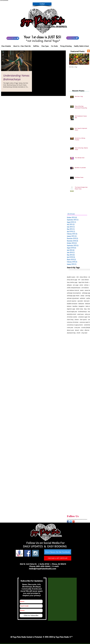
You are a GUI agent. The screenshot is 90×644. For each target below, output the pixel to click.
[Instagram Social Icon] (35, 553)
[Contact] (42, 4)
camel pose (80, 314)
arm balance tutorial (73, 290)
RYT (79, 280)
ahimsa (86, 285)
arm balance (85, 288)
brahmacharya (82, 312)
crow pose (77, 327)
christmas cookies (72, 317)
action (81, 285)
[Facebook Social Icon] (28, 553)
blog (85, 309)
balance (69, 306)
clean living (70, 320)
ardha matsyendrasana (74, 288)
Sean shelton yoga (72, 282)
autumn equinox (72, 301)
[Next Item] (86, 59)
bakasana (81, 304)
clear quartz (83, 320)
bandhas (75, 306)
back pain (87, 301)
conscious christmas (73, 322)
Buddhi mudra (71, 277)
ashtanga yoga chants (73, 296)
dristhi (78, 333)
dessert (77, 330)
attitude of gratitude (73, 298)
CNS (77, 277)
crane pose (70, 327)
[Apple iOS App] (13, 38)
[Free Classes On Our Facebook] (58, 552)
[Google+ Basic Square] (74, 522)
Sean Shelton (85, 280)
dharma (87, 330)
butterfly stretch (72, 314)
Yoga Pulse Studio (83, 282)
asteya (82, 296)
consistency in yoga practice (75, 325)
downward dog (71, 333)
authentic (83, 298)
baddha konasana (72, 304)
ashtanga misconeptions (74, 293)
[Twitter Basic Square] (71, 522)
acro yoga (76, 285)
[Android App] (73, 38)
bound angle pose (72, 312)
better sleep (80, 309)
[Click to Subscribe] (31, 616)
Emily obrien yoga (72, 280)
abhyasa (69, 285)
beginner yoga (71, 309)
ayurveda (80, 301)
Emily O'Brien (84, 277)
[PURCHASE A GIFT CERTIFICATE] (58, 558)
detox (82, 330)
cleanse (77, 320)
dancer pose (70, 330)
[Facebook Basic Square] (68, 522)
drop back (84, 333)
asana (82, 290)
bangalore (82, 306)
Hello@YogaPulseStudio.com (43, 569)
